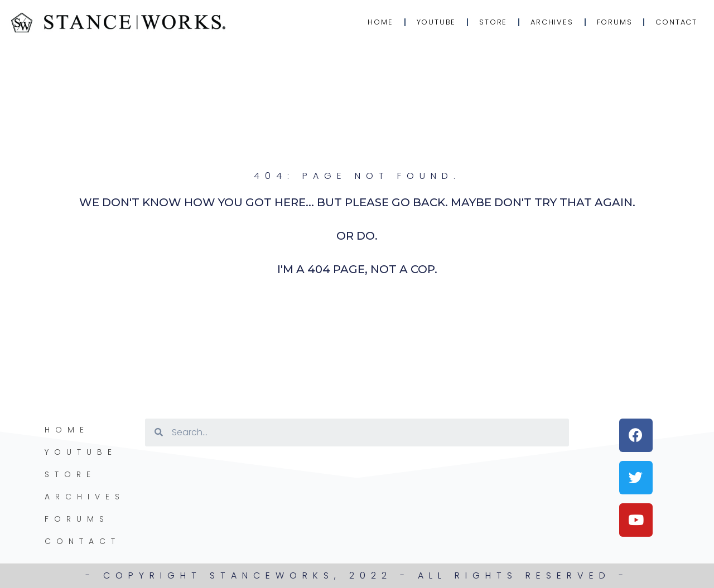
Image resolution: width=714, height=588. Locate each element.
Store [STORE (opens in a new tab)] (493, 22)
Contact (676, 22)
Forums (615, 22)
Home (380, 22)
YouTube (436, 22)
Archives (552, 22)
